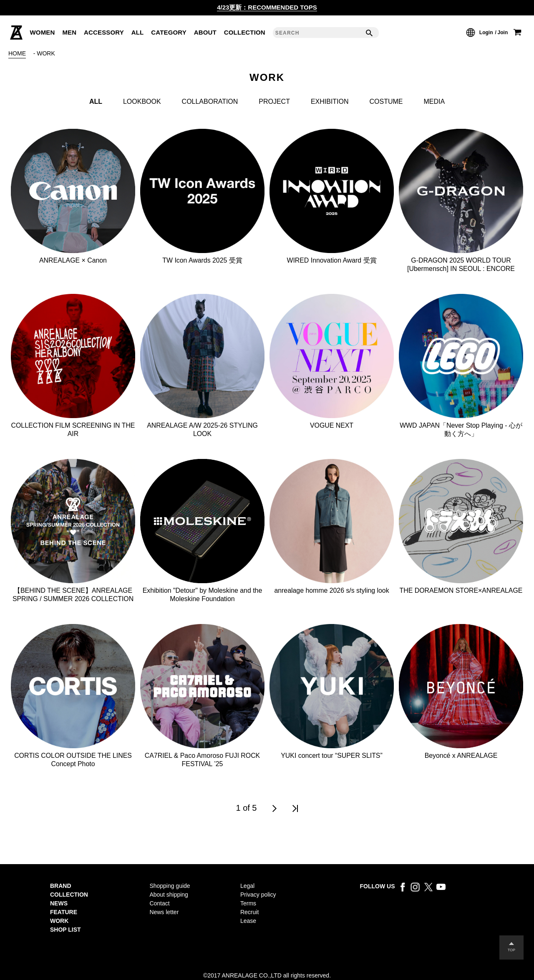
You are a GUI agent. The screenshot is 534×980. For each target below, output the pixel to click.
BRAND (61, 886)
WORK (59, 921)
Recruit (249, 912)
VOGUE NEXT (332, 425)
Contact (159, 903)
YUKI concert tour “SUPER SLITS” (331, 756)
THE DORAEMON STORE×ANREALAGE (461, 590)
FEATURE (64, 912)
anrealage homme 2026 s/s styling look (331, 590)
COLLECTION (69, 895)
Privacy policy (258, 895)
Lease (248, 921)
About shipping (169, 895)
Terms (248, 903)
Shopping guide (170, 886)
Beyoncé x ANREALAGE (461, 756)
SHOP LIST (65, 930)
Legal (247, 886)
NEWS (59, 903)
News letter (164, 912)
